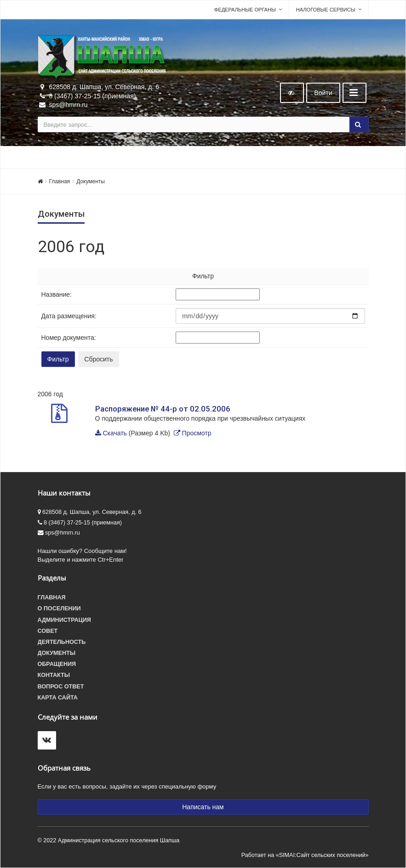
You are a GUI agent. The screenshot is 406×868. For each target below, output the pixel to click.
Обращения (57, 664)
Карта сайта (58, 698)
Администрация (64, 620)
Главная (60, 181)
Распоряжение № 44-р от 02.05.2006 (163, 409)
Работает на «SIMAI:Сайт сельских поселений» (305, 855)
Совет (48, 631)
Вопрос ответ (61, 687)
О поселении (59, 609)
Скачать (115, 433)
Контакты (54, 675)
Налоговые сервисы (326, 10)
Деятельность (62, 642)
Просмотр (197, 433)
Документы (91, 181)
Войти (323, 93)
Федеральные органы (245, 10)
